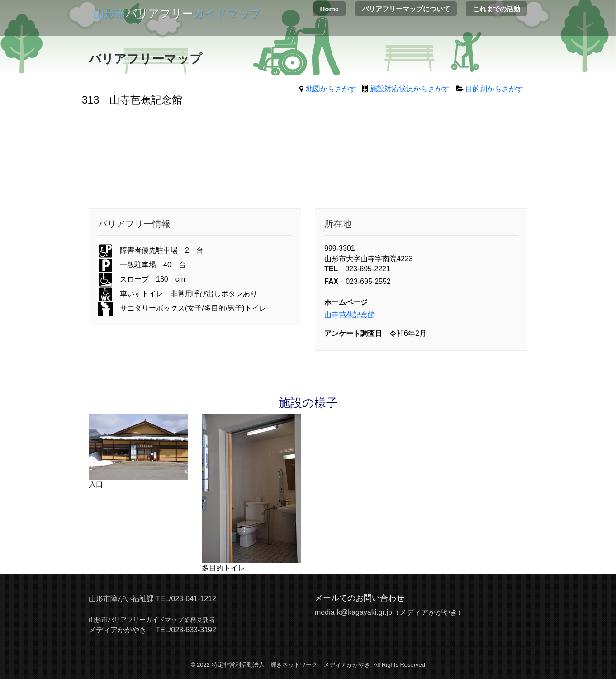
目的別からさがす (494, 89)
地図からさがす (331, 89)
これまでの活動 (496, 9)
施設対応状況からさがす (410, 89)
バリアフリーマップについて (406, 9)
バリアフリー (177, 13)
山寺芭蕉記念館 (350, 315)
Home (329, 9)
